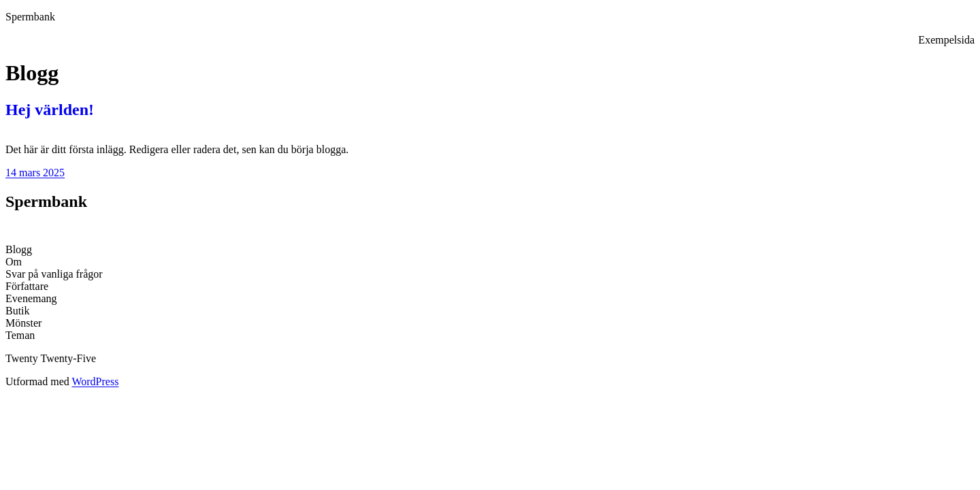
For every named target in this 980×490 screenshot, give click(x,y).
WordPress (95, 381)
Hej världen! (50, 110)
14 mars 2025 (35, 173)
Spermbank (30, 17)
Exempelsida (946, 40)
